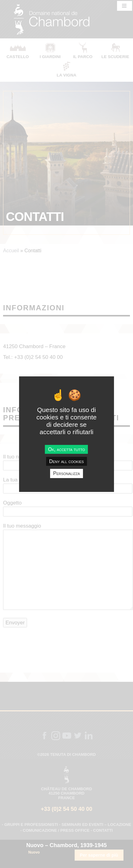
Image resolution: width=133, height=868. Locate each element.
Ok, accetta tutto (66, 449)
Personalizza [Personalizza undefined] (66, 473)
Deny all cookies (66, 461)
